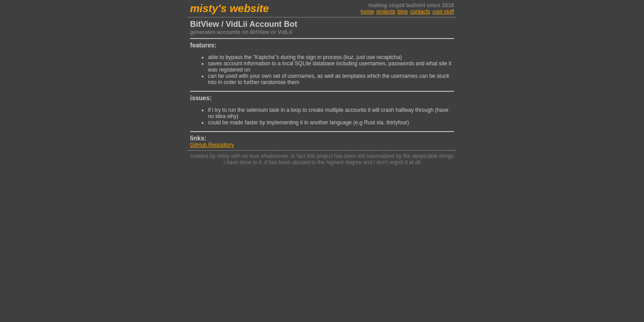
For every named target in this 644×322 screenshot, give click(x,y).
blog (403, 12)
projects (386, 12)
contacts (420, 12)
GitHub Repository (212, 145)
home (367, 12)
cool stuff (443, 12)
